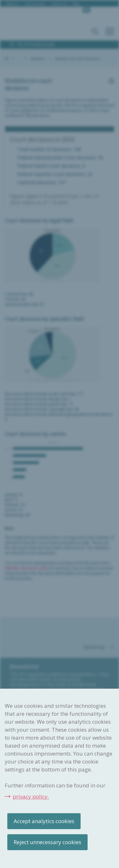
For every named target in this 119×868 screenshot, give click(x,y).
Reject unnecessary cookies (47, 842)
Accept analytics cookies (44, 821)
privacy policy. (31, 796)
